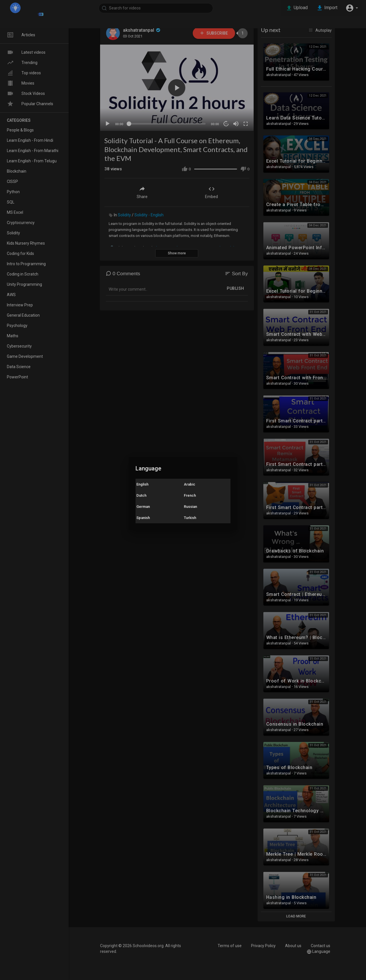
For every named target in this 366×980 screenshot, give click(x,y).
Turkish (190, 518)
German (143, 507)
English (142, 484)
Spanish (143, 518)
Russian (190, 507)
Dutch (141, 495)
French (190, 495)
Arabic (190, 484)
